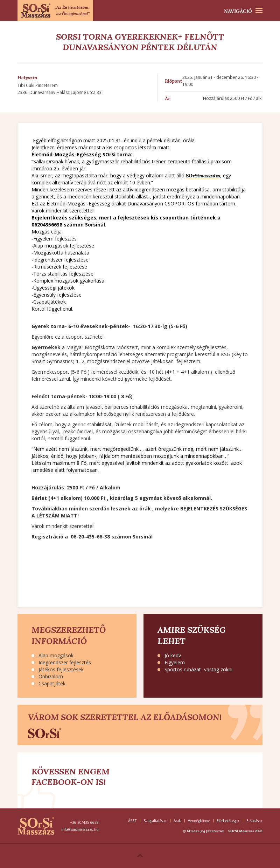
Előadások (254, 821)
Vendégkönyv (199, 821)
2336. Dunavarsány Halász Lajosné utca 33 (59, 92)
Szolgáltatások (155, 821)
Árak (177, 821)
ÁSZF (132, 821)
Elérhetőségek (228, 821)
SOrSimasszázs (203, 176)
